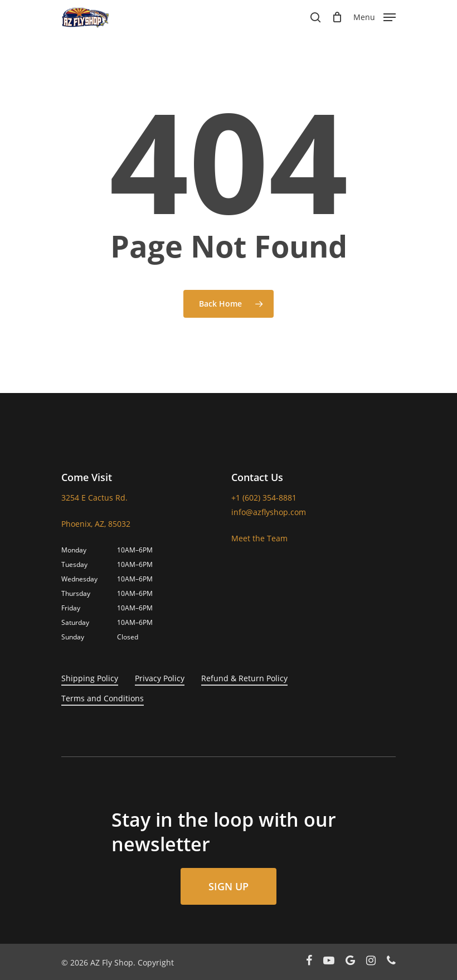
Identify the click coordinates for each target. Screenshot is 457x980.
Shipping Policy (90, 678)
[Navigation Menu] (375, 16)
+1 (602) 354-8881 (264, 498)
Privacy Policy (160, 678)
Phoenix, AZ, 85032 (96, 524)
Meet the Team (259, 538)
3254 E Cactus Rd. (94, 498)
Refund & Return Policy (244, 678)
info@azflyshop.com (269, 512)
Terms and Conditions (103, 698)
